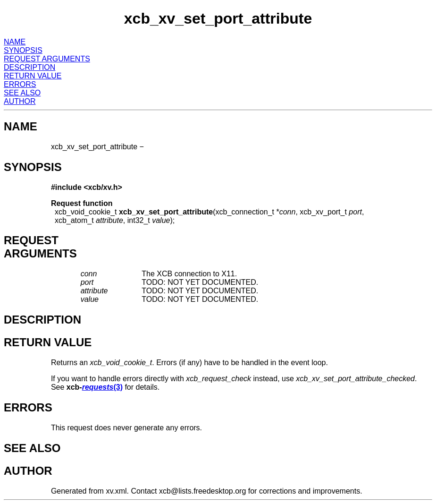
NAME (15, 42)
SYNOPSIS (23, 50)
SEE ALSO (22, 93)
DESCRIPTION (29, 67)
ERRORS (20, 84)
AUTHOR (20, 101)
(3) (102, 387)
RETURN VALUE (33, 76)
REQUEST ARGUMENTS (47, 59)
